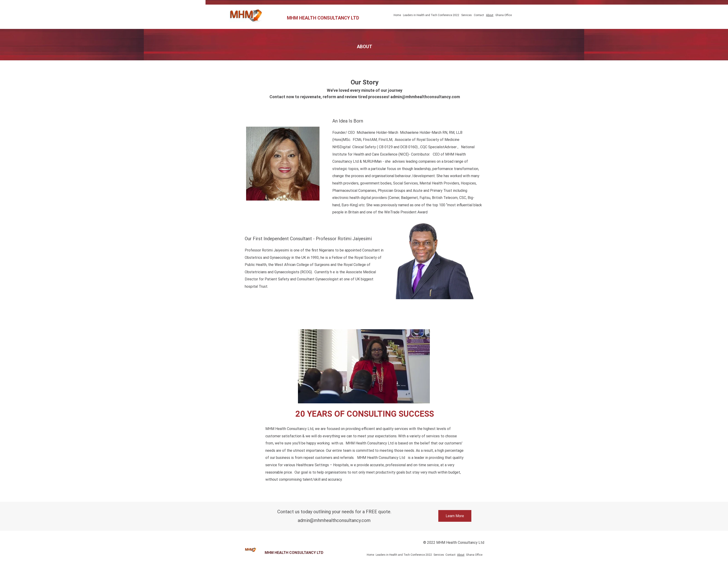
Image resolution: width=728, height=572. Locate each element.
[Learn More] (455, 516)
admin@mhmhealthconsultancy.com (425, 97)
